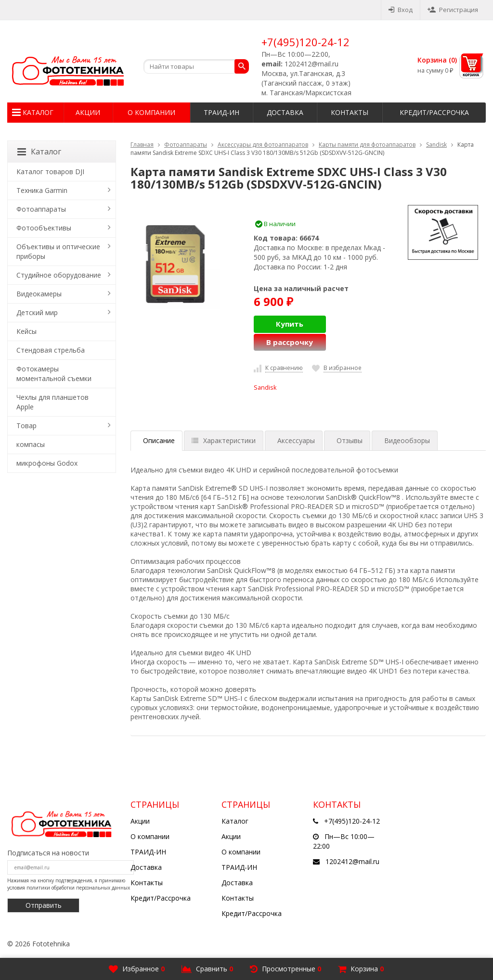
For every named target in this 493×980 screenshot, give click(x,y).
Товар (26, 426)
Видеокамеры (39, 294)
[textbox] (196, 66)
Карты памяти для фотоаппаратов (367, 145)
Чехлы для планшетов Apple (52, 402)
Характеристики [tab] (224, 440)
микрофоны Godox (47, 463)
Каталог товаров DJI (50, 172)
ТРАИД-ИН (221, 112)
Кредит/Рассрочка (434, 112)
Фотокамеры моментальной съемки (54, 374)
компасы (31, 444)
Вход (401, 10)
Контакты (350, 112)
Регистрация (453, 10)
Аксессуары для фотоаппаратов (263, 145)
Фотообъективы (44, 228)
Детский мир (37, 312)
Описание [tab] (159, 440)
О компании (151, 112)
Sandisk (436, 145)
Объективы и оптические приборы (58, 251)
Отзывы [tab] (350, 440)
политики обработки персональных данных (78, 888)
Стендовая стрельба (51, 350)
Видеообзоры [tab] (407, 440)
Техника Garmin (42, 190)
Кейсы (26, 331)
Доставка (285, 112)
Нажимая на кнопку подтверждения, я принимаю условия (69, 884)
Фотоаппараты (186, 145)
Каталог (38, 112)
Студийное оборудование (59, 275)
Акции (88, 112)
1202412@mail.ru (352, 861)
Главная (142, 145)
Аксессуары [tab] (296, 440)
